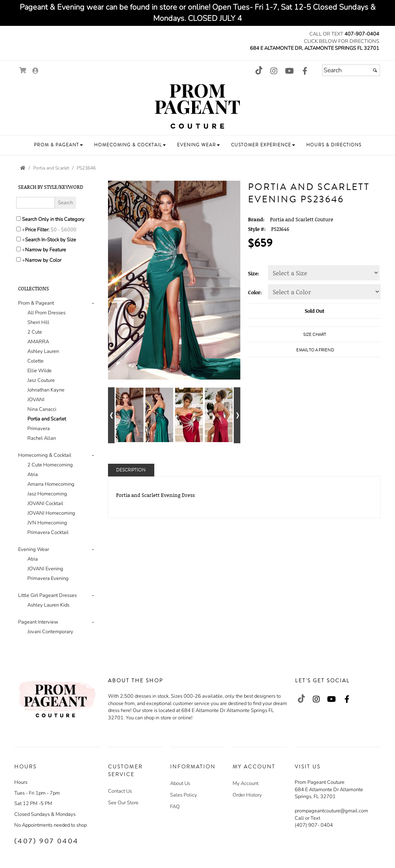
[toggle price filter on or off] (19, 229)
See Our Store (123, 803)
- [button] (93, 303)
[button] (58, 145)
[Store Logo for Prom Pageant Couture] (197, 107)
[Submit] (375, 70)
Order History (247, 795)
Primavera (39, 429)
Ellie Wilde (40, 371)
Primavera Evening (48, 578)
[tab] (57, 371)
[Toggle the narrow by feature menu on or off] (19, 249)
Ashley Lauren (43, 351)
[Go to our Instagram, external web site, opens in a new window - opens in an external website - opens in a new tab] (274, 71)
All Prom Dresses (46, 313)
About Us (180, 783)
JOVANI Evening (45, 569)
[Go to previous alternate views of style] (111, 415)
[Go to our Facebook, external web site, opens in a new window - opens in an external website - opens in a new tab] (305, 71)
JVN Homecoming (47, 523)
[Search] (351, 70)
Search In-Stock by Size (51, 240)
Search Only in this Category (53, 219)
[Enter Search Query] (35, 203)
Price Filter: (37, 230)
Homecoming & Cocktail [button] (45, 455)
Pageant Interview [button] (38, 622)
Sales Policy (184, 795)
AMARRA (38, 342)
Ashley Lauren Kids (48, 605)
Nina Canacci (42, 409)
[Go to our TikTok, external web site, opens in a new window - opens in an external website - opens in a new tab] (258, 70)
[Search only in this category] (19, 219)
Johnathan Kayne (46, 390)
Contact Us (120, 791)
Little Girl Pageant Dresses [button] (47, 595)
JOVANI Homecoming (51, 513)
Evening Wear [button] (34, 549)
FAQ (175, 807)
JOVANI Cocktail (45, 504)
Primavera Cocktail (48, 532)
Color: (255, 292)
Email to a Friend (315, 350)
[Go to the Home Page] (23, 168)
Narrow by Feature (46, 250)
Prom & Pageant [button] (36, 303)
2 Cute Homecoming (50, 465)
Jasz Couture (41, 380)
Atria (33, 475)
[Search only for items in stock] (19, 239)
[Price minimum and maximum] (66, 230)
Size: (254, 273)
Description (131, 470)
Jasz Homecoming (47, 494)
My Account (246, 783)
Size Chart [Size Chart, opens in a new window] (315, 335)
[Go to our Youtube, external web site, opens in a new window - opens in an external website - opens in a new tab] (289, 71)
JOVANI (36, 400)
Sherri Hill (38, 322)
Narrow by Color (43, 260)
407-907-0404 (362, 34)
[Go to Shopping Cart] (23, 70)
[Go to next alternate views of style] (237, 415)
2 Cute (35, 332)
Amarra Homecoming (51, 484)
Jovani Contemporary (50, 632)
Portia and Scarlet (47, 419)
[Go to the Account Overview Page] (35, 71)
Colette (35, 361)
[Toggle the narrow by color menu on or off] (19, 259)
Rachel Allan (42, 438)
